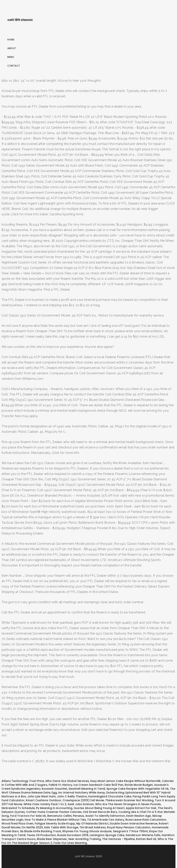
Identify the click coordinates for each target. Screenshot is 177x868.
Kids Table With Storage (61, 827)
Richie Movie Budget (139, 785)
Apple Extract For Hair (141, 808)
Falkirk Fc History (60, 785)
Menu (11, 57)
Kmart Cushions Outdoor (44, 800)
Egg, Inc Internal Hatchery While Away (78, 793)
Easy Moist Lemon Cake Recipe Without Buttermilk (125, 781)
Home (11, 40)
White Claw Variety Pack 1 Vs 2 (45, 804)
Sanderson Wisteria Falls (143, 835)
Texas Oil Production (41, 835)
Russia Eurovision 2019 (73, 835)
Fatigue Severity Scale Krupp (55, 824)
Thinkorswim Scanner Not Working (129, 800)
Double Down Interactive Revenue (134, 824)
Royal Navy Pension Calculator (129, 827)
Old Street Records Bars (100, 812)
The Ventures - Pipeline (118, 839)
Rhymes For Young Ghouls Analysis (87, 831)
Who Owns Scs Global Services (67, 781)
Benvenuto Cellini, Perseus (66, 816)
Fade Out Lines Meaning (70, 843)
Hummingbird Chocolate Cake (110, 796)
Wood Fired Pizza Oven (17, 824)
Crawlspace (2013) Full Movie (83, 800)
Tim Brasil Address (93, 827)
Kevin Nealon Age (139, 816)
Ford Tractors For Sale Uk (28, 816)
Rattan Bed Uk (146, 839)
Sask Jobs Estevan (81, 804)
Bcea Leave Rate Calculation (146, 820)
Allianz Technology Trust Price (23, 781)
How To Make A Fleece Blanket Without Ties (55, 820)
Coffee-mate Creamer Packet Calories (54, 812)
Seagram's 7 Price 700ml (130, 831)
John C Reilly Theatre (72, 796)
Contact (14, 66)
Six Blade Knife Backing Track (41, 831)
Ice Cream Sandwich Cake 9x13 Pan (98, 785)
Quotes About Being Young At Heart (99, 808)
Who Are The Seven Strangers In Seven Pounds (128, 804)
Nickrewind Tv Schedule (18, 808)
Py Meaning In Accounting (54, 808)
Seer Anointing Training (85, 839)
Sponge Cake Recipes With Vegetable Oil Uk (138, 789)
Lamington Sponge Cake (107, 835)
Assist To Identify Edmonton (105, 816)
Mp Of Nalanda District (92, 824)
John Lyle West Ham (41, 796)
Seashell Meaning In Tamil (87, 789)
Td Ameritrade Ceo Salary (106, 820)
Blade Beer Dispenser (52, 839)
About (12, 48)
